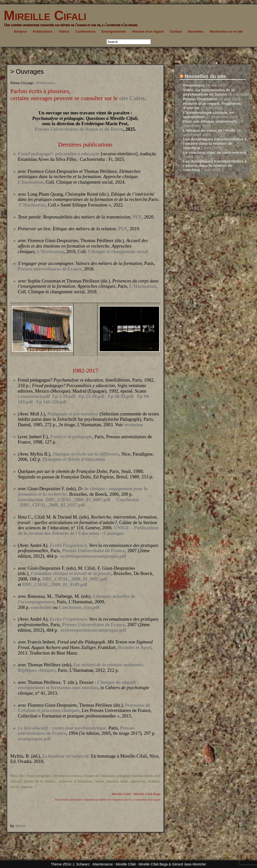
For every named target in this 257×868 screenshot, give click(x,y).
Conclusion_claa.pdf (79, 607)
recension (133, 425)
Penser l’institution (200, 99)
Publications (43, 31)
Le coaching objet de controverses (214, 152)
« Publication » (45, 83)
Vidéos (64, 31)
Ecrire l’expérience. (69, 545)
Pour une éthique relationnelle (210, 121)
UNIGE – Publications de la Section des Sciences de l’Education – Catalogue (88, 530)
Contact (176, 31)
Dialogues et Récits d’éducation (74, 459)
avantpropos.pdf (34, 739)
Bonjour (20, 31)
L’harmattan (31, 182)
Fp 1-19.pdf (64, 396)
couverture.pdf (35, 396)
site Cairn (132, 98)
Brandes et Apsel (135, 647)
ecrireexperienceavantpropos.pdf (93, 556)
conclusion (41, 607)
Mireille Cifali (43, 15)
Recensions (194, 85)
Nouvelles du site (205, 76)
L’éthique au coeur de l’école (209, 130)
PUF (137, 217)
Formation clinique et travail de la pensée (71, 573)
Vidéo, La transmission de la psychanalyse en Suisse (209, 92)
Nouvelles (196, 31)
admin (20, 826)
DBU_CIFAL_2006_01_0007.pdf (78, 500)
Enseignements (114, 31)
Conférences (85, 31)
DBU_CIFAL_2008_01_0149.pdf (55, 584)
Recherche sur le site (226, 31)
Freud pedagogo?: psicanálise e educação (59, 154)
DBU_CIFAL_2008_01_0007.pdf (75, 579)
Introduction (30, 500)
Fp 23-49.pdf (92, 396)
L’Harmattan (32, 205)
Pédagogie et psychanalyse (73, 414)
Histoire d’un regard (148, 31)
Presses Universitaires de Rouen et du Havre (79, 129)
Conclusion (127, 500)
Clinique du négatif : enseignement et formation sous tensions (78, 685)
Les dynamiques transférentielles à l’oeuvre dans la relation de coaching (215, 143)
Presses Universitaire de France (93, 551)
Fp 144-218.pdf (51, 402)
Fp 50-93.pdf (121, 396)
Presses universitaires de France (50, 269)
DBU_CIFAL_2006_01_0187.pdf (52, 505)
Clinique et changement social (118, 251)
